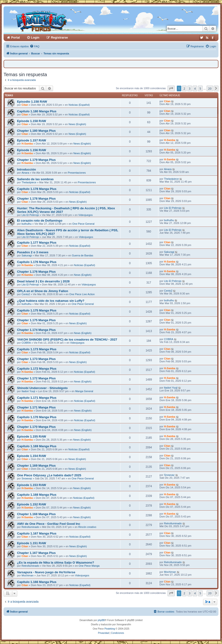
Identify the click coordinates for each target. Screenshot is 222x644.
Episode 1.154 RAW (31, 456)
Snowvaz (27, 478)
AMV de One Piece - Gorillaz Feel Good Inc (49, 524)
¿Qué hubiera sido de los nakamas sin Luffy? (51, 301)
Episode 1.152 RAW (31, 504)
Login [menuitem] (35, 37)
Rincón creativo (87, 527)
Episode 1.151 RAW (31, 543)
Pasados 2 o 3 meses (33, 252)
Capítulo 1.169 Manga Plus (37, 446)
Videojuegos (85, 215)
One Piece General (83, 224)
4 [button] (195, 88)
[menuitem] (35, 46)
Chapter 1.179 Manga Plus (36, 160)
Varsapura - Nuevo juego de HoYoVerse (46, 572)
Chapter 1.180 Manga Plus (36, 131)
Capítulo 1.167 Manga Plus (37, 533)
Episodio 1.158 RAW (32, 102)
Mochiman (28, 575)
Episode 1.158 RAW (31, 121)
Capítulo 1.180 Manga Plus (37, 111)
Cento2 (26, 294)
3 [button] (190, 88)
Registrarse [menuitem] (59, 37)
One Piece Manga (89, 566)
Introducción (27, 169)
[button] (171, 88)
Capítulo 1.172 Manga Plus (37, 369)
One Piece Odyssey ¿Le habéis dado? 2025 (49, 475)
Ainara (25, 173)
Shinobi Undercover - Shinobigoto (42, 388)
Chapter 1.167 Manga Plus (36, 553)
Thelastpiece (29, 182)
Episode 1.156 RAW (31, 150)
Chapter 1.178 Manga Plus (36, 199)
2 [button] (184, 88)
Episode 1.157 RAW (31, 140)
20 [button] (210, 88)
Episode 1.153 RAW (31, 485)
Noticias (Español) (79, 105)
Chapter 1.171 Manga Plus (36, 407)
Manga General (84, 391)
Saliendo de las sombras (35, 179)
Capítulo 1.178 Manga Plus (37, 189)
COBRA (26, 343)
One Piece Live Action (82, 294)
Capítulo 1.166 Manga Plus (37, 582)
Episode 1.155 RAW (31, 436)
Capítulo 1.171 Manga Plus (37, 398)
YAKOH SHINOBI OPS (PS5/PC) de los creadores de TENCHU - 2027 (67, 340)
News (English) (77, 124)
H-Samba (27, 144)
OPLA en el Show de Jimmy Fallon (43, 291)
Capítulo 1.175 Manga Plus (37, 310)
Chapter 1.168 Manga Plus (36, 514)
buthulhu (27, 224)
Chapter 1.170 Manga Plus (36, 427)
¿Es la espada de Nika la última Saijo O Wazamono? (56, 563)
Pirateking (110, 629)
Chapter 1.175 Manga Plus (36, 320)
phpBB (101, 620)
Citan (25, 105)
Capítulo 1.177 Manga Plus (37, 243)
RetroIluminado (30, 527)
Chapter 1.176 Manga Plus (36, 272)
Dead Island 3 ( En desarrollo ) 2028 (43, 281)
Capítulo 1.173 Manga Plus (37, 349)
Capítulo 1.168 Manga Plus (37, 495)
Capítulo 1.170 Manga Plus (37, 417)
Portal (16, 37)
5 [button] (200, 88)
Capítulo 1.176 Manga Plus (37, 262)
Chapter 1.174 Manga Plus (36, 330)
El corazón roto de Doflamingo (40, 221)
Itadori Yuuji (28, 391)
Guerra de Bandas (83, 255)
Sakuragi (27, 255)
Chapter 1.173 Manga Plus (36, 359)
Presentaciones (77, 173)
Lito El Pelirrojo (30, 215)
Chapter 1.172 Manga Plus (36, 378)
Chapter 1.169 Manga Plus (36, 466)
